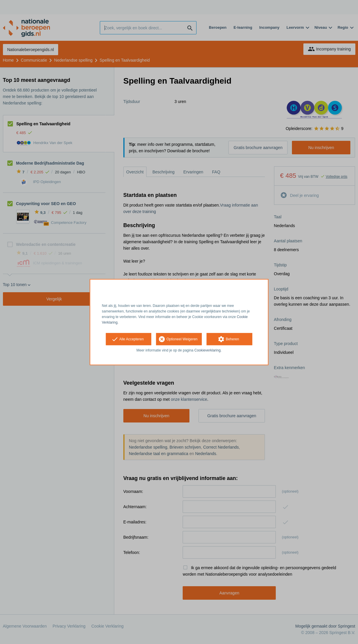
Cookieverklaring (207, 350)
